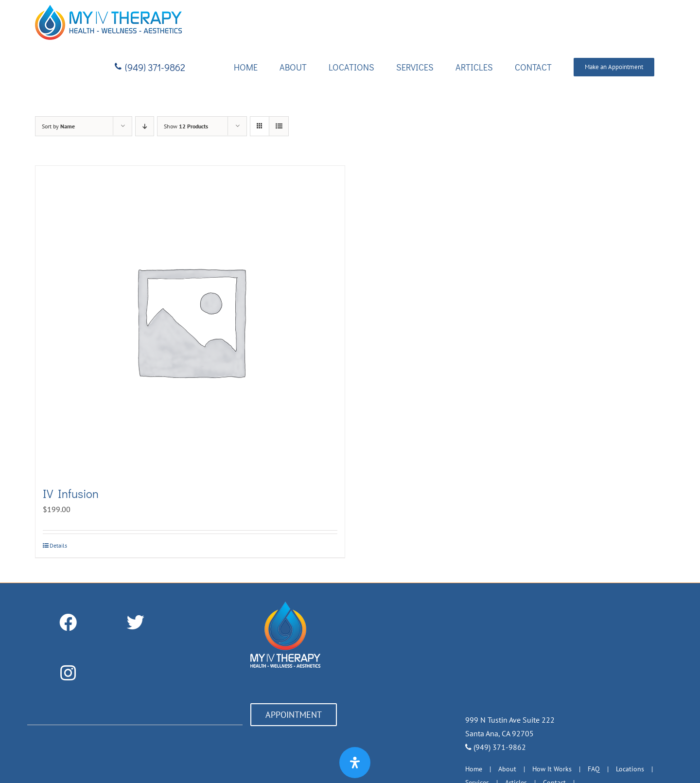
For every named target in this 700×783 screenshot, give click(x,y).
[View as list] (279, 126)
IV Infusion (71, 493)
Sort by (58, 126)
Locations (630, 769)
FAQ (594, 769)
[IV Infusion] (190, 320)
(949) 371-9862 (496, 747)
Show (186, 126)
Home (474, 769)
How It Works (552, 769)
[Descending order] (145, 126)
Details (58, 545)
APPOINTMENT (294, 715)
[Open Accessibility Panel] (355, 763)
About (507, 769)
